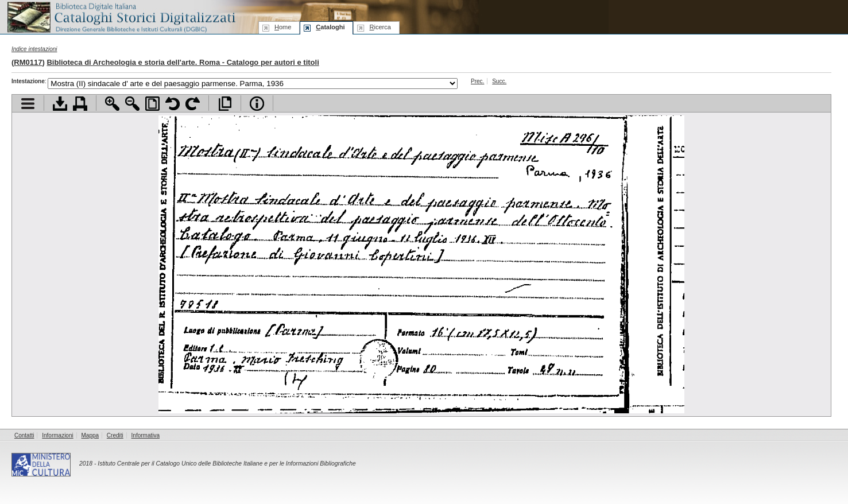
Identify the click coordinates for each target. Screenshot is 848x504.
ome (283, 27)
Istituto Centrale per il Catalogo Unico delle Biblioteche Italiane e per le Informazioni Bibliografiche (226, 464)
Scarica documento (60, 104)
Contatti (24, 435)
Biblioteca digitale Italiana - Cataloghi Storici (121, 16)
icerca (380, 27)
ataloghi (330, 27)
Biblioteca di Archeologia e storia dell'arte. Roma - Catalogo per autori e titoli (183, 62)
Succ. (499, 81)
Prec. (477, 81)
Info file (257, 104)
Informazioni (57, 435)
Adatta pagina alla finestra (152, 104)
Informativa (146, 435)
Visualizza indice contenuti (28, 104)
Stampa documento (80, 104)
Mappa (90, 435)
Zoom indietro (132, 104)
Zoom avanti (112, 104)
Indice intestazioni (34, 49)
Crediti (115, 435)
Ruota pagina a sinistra (173, 104)
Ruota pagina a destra (193, 104)
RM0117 (28, 62)
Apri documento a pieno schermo (225, 104)
